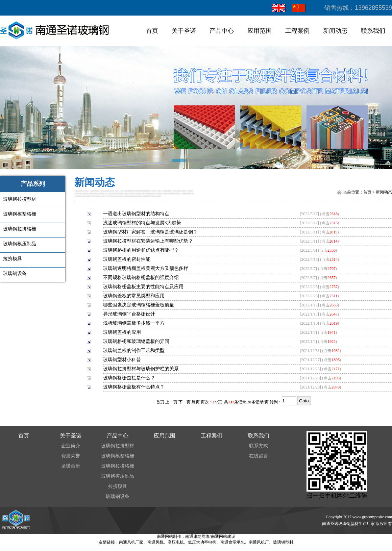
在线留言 (259, 456)
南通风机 (155, 542)
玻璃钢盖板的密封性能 (127, 259)
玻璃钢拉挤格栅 (118, 466)
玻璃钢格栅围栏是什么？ (129, 378)
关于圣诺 (184, 31)
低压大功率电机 (202, 542)
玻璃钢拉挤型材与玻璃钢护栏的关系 (141, 369)
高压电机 (176, 542)
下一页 (185, 402)
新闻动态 (335, 31)
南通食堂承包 (232, 542)
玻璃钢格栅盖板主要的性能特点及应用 (143, 287)
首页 (152, 31)
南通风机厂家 (131, 542)
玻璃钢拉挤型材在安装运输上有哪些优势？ (148, 241)
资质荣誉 (71, 456)
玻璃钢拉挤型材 (118, 446)
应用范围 (260, 31)
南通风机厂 (259, 542)
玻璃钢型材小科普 (122, 360)
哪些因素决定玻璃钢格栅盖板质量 (139, 305)
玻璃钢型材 (283, 542)
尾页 (196, 402)
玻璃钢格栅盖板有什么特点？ (134, 387)
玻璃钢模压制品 (118, 476)
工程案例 (297, 31)
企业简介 (71, 446)
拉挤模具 (118, 486)
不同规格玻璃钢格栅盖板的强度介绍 (141, 278)
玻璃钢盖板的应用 (122, 332)
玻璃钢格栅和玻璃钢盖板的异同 (136, 341)
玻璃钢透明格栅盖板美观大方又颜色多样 (146, 268)
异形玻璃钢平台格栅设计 (129, 314)
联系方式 (259, 446)
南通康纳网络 (197, 536)
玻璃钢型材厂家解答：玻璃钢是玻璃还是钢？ (150, 232)
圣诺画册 (71, 466)
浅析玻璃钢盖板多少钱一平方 (134, 323)
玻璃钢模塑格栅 (118, 456)
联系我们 (373, 31)
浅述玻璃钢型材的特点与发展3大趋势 (142, 223)
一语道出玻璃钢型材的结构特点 (136, 214)
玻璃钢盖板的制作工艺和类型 (134, 350)
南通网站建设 (223, 536)
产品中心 (222, 31)
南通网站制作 (169, 536)
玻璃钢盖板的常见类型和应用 (134, 296)
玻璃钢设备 (118, 496)
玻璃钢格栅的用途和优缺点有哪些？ (141, 250)
